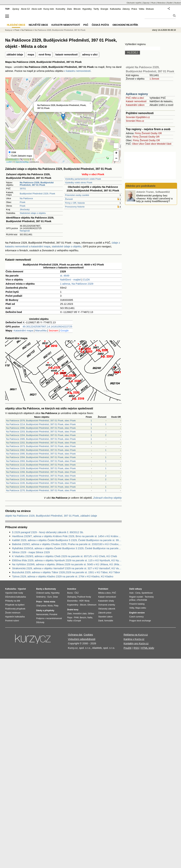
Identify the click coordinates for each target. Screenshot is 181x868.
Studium (178, 3)
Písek (22, 202)
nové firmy (45, 55)
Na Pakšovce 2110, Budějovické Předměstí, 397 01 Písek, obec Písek (41, 465)
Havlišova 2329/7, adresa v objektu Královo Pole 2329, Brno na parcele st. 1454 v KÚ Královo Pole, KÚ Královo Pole (67, 536)
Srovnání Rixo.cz (135, 121)
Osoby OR (156, 133)
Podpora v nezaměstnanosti (49, 618)
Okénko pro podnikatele (141, 186)
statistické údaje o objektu (67, 246)
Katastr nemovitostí (136, 101)
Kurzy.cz (9, 30)
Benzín (83, 618)
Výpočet (22, 589)
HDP (81, 601)
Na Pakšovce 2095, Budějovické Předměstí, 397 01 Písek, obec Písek (41, 454)
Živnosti (69, 199)
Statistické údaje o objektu (33, 213)
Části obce (150, 144)
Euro (50, 597)
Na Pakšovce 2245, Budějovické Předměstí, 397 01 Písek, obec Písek (41, 483)
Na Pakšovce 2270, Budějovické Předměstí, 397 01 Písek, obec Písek (41, 490)
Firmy (138, 133)
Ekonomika (72, 601)
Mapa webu (141, 608)
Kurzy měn (49, 9)
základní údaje (15, 55)
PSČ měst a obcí (135, 98)
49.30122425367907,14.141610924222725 (47, 326)
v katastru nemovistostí (77, 71)
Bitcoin (77, 9)
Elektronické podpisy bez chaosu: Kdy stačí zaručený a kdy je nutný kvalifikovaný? (154, 198)
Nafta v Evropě (74, 621)
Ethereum (92, 605)
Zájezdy (146, 3)
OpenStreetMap (22, 162)
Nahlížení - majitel (71, 280)
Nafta (90, 618)
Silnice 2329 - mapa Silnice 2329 (31, 552)
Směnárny (41, 597)
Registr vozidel (136, 597)
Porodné (53, 614)
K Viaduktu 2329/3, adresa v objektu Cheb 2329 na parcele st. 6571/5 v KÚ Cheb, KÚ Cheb (64, 556)
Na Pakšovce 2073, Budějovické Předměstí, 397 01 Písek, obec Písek (41, 446)
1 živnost (154, 79)
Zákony (126, 9)
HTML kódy (148, 648)
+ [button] (116, 153)
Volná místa (49, 602)
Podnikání (103, 589)
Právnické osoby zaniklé (77, 195)
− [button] (116, 159)
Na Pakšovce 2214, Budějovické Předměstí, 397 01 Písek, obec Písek (41, 424)
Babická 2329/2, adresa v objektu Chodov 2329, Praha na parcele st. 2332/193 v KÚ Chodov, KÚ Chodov (67, 544)
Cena (138, 593)
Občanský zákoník (107, 609)
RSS (136, 648)
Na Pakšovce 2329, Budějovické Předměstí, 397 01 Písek (60, 30)
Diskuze (150, 9)
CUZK (86, 280)
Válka (141, 9)
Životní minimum (13, 613)
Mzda (50, 606)
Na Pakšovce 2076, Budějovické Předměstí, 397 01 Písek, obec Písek (41, 421)
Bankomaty (50, 589)
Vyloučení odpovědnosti (82, 639)
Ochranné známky (107, 605)
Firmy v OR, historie (75, 203)
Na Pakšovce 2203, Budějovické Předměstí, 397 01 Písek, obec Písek (41, 432)
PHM (76, 618)
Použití (128, 648)
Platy (56, 606)
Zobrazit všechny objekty (107, 498)
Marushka (41, 330)
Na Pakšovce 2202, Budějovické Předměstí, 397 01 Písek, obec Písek (41, 443)
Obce (135, 144)
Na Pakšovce (26, 198)
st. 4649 (65, 276)
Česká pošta (100, 25)
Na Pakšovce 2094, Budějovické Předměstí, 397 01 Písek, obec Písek (41, 457)
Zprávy (16, 9)
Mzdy (87, 601)
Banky (39, 589)
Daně (101, 621)
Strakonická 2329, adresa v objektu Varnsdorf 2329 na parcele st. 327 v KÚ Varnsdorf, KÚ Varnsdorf (67, 568)
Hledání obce (16, 25)
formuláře (109, 621)
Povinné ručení (12, 621)
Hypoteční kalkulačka (15, 617)
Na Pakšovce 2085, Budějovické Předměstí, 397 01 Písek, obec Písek (41, 439)
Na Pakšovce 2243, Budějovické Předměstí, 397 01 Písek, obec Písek (41, 479)
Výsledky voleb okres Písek (79, 183)
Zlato (70, 9)
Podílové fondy (84, 597)
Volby (132, 608)
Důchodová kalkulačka (16, 597)
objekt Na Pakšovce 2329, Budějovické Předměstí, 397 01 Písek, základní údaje (51, 516)
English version (137, 613)
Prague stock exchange (140, 621)
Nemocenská (42, 614)
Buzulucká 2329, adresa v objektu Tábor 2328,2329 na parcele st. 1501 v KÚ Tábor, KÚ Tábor (66, 572)
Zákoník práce (105, 613)
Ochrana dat (75, 635)
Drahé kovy (73, 610)
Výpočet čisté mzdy (14, 593)
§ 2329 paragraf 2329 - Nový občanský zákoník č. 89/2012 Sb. (48, 532)
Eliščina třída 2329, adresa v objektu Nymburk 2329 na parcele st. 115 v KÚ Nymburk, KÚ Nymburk (67, 560)
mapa (31, 55)
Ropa (70, 618)
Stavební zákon (105, 617)
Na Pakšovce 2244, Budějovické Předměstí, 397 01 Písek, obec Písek (41, 487)
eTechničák (142, 600)
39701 (23, 189)
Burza (70, 593)
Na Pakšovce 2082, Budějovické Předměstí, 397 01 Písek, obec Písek (41, 450)
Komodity (60, 9)
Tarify (96, 9)
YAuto (153, 3)
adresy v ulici (90, 55)
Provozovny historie (75, 207)
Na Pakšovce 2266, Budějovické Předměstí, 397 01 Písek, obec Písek (41, 472)
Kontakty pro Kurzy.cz (136, 643)
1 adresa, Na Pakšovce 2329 (77, 284)
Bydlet (170, 3)
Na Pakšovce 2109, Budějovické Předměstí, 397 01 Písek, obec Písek (41, 468)
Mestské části (164, 144)
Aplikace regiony (137, 94)
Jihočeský (25, 209)
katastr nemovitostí (67, 55)
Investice (72, 589)
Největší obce (38, 25)
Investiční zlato (80, 614)
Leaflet (9, 162)
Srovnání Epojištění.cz (138, 117)
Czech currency (136, 617)
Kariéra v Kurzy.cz (134, 639)
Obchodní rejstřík (134, 3)
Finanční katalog (137, 604)
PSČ (86, 25)
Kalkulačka (115, 9)
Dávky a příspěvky (45, 610)
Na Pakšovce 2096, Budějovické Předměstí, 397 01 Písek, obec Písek (41, 428)
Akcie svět (37, 9)
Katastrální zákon (135, 105)
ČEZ (77, 593)
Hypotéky (87, 9)
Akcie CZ (25, 9)
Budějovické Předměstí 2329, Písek (37, 194)
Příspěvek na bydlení (15, 605)
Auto (131, 593)
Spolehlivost (147, 593)
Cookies (88, 635)
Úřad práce (41, 606)
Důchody (40, 622)
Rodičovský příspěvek (15, 609)
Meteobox (162, 3)
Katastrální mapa (23, 330)
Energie (104, 9)
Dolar (55, 597)
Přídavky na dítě (13, 601)
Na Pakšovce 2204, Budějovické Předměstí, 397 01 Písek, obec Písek (41, 435)
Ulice (141, 144)
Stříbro (91, 614)
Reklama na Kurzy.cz (136, 635)
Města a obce (104, 593)
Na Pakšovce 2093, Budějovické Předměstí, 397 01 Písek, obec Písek (41, 461)
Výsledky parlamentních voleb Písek (83, 179)
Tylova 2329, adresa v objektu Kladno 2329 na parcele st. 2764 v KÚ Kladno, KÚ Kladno (63, 576)
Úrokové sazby (43, 593)
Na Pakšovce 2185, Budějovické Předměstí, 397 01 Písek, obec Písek (41, 476)
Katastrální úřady (106, 601)
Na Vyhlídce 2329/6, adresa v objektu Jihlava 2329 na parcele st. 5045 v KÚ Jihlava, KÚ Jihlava (67, 564)
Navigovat (25, 231)
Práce (134, 9)
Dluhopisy (72, 597)
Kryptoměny (73, 605)
